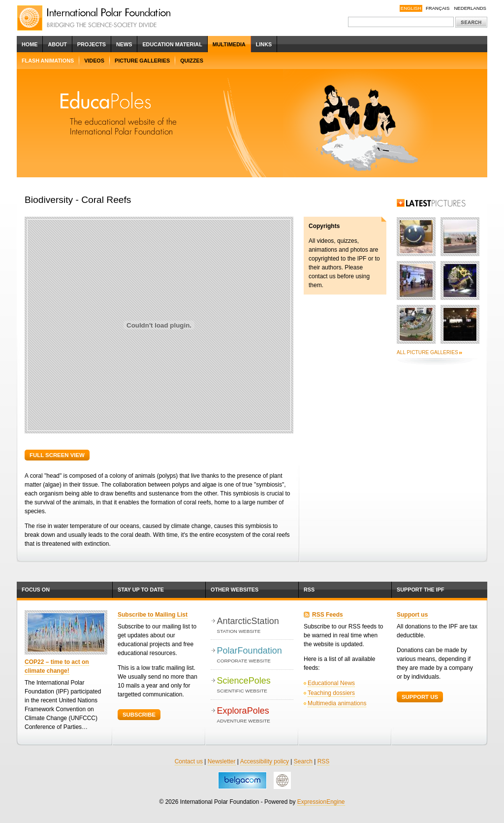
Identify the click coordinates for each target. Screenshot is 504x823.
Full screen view (57, 455)
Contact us (189, 761)
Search (303, 761)
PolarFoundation (255, 655)
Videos (94, 61)
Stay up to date (141, 590)
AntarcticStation (255, 626)
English (411, 8)
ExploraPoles (255, 715)
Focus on (36, 590)
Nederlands (470, 8)
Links (264, 44)
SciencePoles (255, 685)
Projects (92, 44)
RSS (309, 590)
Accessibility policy (265, 761)
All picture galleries (427, 352)
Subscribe (139, 715)
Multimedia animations (337, 703)
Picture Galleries (142, 61)
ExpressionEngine (321, 802)
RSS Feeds (328, 615)
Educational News (331, 683)
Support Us (420, 697)
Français (438, 8)
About (57, 44)
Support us (412, 615)
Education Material (172, 44)
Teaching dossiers (331, 693)
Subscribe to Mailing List (153, 615)
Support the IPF (421, 590)
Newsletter (222, 761)
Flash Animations (48, 61)
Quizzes (192, 61)
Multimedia (229, 44)
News (124, 44)
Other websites (235, 590)
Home (30, 44)
